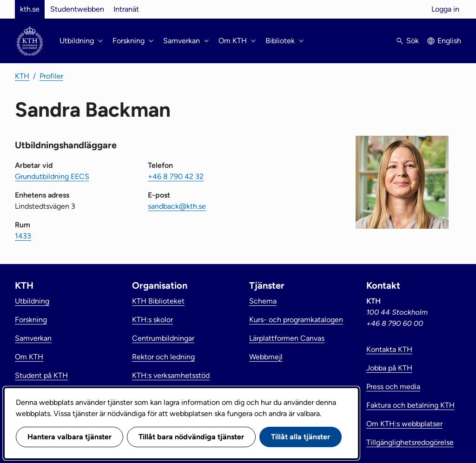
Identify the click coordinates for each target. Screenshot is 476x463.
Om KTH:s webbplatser (404, 424)
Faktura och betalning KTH (410, 405)
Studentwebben (77, 9)
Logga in (445, 9)
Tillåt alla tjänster (301, 437)
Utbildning (32, 301)
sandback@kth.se (177, 206)
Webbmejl (266, 357)
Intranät (126, 9)
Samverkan (33, 338)
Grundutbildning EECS (52, 176)
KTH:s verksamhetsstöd (171, 375)
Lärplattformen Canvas (287, 338)
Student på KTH (41, 375)
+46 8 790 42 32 (176, 176)
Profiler (51, 76)
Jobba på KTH (389, 368)
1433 (23, 236)
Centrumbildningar (163, 338)
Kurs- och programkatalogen (296, 320)
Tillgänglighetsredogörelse (410, 442)
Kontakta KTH (389, 349)
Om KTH (29, 357)
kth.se (30, 9)
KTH (22, 76)
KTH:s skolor (152, 320)
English (449, 41)
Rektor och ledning (163, 357)
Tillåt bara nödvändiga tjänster (191, 437)
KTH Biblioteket (158, 301)
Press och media (393, 387)
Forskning (31, 320)
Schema (263, 301)
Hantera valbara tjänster (69, 437)
